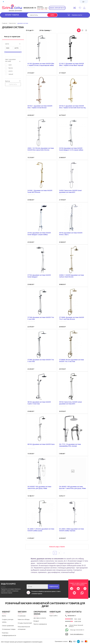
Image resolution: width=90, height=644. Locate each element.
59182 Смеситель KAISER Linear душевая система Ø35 (70, 403)
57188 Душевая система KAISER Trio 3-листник (41, 318)
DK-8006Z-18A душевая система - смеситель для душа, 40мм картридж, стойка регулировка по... (40, 487)
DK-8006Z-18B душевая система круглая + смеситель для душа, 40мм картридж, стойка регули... (72, 487)
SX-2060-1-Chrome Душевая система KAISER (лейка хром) (41, 530)
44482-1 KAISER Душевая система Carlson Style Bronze (71, 276)
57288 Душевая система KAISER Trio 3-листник (41, 360)
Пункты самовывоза (40, 624)
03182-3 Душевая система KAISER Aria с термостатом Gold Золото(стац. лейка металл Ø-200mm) (73, 107)
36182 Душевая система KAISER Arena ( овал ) (71, 234)
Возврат (36, 621)
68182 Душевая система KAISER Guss (41, 444)
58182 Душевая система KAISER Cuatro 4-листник (39, 403)
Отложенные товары (9, 629)
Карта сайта (53, 616)
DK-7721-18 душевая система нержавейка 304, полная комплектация (70, 445)
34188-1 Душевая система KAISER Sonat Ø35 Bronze (40, 191)
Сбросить (13, 84)
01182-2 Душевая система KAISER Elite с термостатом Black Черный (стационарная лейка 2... (71, 64)
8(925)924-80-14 (30, 8)
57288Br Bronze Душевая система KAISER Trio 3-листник (71, 360)
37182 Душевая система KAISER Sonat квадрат (39, 276)
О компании (22, 616)
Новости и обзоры (24, 619)
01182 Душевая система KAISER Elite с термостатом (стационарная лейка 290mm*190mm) (41, 64)
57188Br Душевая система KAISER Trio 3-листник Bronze (71, 318)
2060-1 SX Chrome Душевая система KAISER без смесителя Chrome (41, 149)
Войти (4, 616)
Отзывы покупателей (25, 623)
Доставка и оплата (40, 618)
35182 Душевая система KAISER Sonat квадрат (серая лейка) (39, 234)
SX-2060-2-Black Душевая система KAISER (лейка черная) (71, 530)
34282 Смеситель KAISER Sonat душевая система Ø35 (70, 191)
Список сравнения (8, 626)
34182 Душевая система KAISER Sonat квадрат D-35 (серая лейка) (71, 149)
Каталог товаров (12, 15)
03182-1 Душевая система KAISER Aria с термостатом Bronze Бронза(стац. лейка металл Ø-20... (40, 107)
